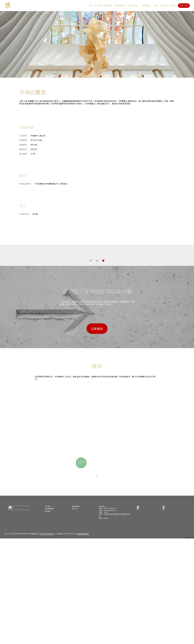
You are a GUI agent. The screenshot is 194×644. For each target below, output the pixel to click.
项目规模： (24, 140)
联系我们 (164, 5)
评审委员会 (132, 5)
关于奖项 (99, 5)
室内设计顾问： (26, 184)
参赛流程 (108, 5)
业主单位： (24, 136)
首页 (91, 5)
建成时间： (24, 149)
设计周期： (24, 154)
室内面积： (24, 145)
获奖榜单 (145, 5)
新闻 (156, 5)
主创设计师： (25, 214)
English (173, 5)
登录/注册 (184, 5)
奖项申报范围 (120, 5)
